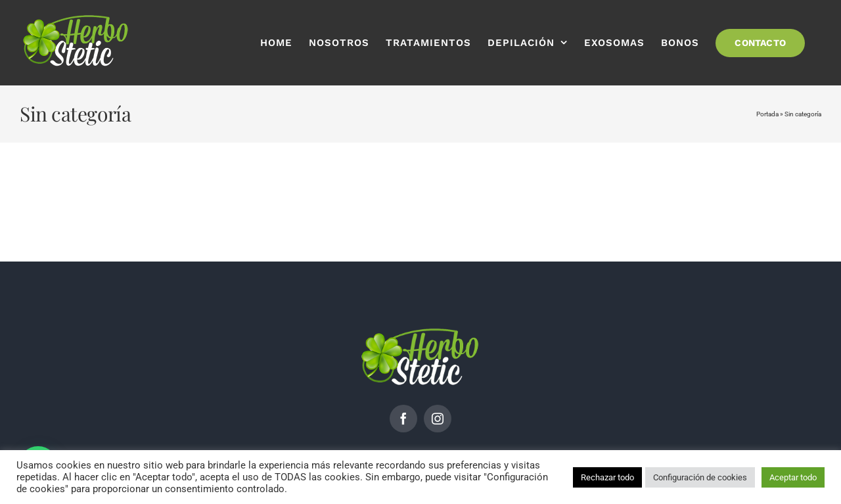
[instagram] (438, 419)
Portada (767, 114)
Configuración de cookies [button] (700, 477)
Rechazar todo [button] (607, 477)
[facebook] (403, 419)
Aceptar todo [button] (793, 477)
